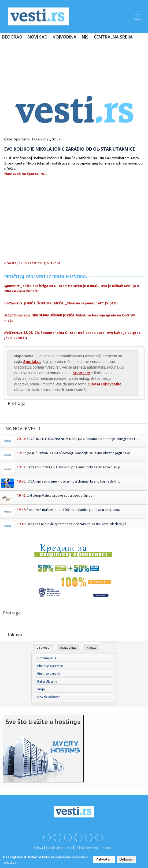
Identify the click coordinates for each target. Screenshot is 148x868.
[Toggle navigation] (136, 16)
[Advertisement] (74, 62)
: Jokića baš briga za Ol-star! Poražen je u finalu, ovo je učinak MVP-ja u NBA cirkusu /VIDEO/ (72, 288)
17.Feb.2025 (41, 139)
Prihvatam (104, 859)
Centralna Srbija (113, 37)
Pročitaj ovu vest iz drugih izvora (32, 263)
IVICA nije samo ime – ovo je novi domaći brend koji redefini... (74, 481)
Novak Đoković (49, 697)
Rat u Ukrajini (47, 681)
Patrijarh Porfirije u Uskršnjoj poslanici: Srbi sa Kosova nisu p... (75, 467)
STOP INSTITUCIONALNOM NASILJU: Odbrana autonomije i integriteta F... (82, 439)
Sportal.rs (22, 139)
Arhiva (91, 648)
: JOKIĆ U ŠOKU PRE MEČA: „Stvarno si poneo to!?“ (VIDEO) (61, 303)
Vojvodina (65, 37)
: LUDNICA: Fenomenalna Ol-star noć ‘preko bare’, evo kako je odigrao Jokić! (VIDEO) (73, 335)
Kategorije (68, 648)
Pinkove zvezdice (50, 666)
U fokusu (43, 648)
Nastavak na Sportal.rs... (26, 174)
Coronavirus (47, 658)
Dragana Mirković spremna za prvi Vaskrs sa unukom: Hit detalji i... (77, 524)
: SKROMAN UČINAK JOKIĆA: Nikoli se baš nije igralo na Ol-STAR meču (70, 318)
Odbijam (126, 859)
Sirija (41, 689)
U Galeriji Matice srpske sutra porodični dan (61, 496)
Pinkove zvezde (49, 674)
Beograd (12, 37)
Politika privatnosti (59, 848)
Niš (85, 37)
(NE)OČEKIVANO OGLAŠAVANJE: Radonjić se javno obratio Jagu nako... (80, 453)
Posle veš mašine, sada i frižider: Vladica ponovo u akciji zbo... (74, 510)
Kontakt (108, 848)
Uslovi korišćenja (87, 848)
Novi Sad (38, 37)
